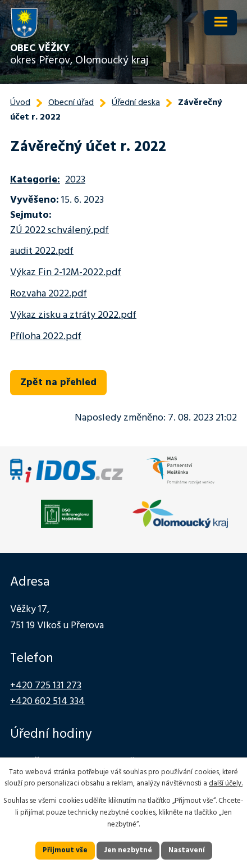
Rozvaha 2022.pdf (49, 294)
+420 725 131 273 (46, 686)
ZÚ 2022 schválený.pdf (60, 230)
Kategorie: (35, 180)
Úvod (20, 103)
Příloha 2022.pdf (46, 337)
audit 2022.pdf (42, 251)
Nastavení (187, 850)
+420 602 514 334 (47, 702)
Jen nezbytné (128, 850)
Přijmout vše (65, 850)
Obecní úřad (71, 103)
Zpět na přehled (58, 383)
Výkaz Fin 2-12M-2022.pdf (66, 273)
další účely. (226, 784)
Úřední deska (136, 103)
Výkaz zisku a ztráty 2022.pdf (73, 315)
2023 (75, 180)
